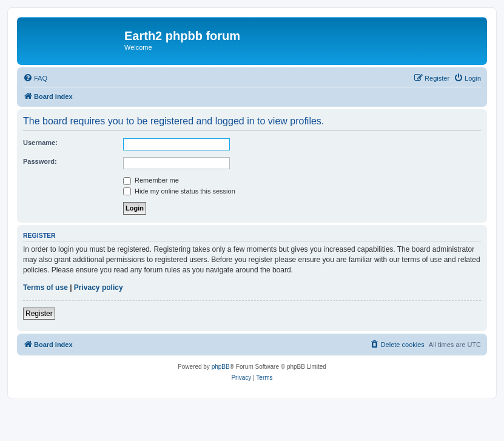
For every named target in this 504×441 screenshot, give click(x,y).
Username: (40, 143)
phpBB (221, 367)
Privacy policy (99, 288)
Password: (40, 161)
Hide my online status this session (179, 191)
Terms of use (45, 288)
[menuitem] (35, 78)
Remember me (151, 180)
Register (39, 314)
